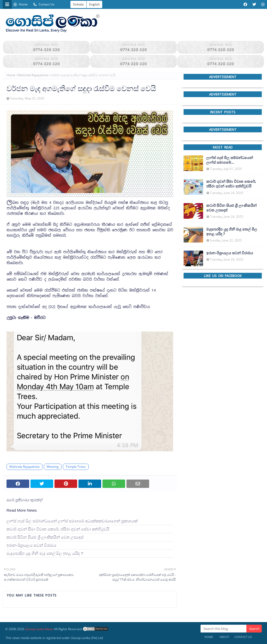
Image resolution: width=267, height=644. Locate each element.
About (224, 637)
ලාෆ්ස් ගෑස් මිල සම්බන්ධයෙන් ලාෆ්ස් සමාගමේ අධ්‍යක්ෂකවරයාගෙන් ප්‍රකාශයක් (72, 521)
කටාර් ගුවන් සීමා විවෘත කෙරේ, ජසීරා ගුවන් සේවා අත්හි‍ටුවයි (58, 529)
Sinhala (78, 4)
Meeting (53, 467)
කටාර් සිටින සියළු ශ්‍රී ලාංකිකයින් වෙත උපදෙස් (45, 537)
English (94, 4)
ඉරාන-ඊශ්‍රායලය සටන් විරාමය (31, 545)
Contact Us (44, 4)
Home (20, 4)
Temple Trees (76, 467)
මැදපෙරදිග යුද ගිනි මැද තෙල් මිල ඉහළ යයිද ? (45, 553)
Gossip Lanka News (39, 629)
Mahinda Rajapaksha (33, 75)
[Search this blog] (223, 629)
